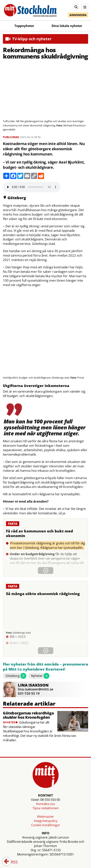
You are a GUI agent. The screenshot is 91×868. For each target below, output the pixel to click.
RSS (12, 862)
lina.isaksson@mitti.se (36, 689)
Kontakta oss (46, 804)
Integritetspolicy (46, 821)
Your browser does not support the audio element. (32, 187)
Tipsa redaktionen (46, 808)
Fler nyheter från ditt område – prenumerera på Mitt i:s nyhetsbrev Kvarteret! (45, 667)
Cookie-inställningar (46, 825)
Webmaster (46, 817)
